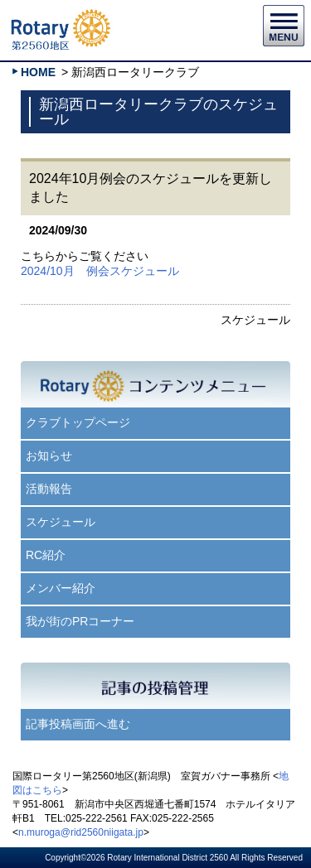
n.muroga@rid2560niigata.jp (81, 832)
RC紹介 (46, 555)
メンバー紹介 (61, 588)
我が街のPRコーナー (80, 621)
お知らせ (49, 456)
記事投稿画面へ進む (78, 724)
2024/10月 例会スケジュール (100, 271)
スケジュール (61, 522)
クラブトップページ (78, 422)
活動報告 (49, 489)
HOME (38, 72)
